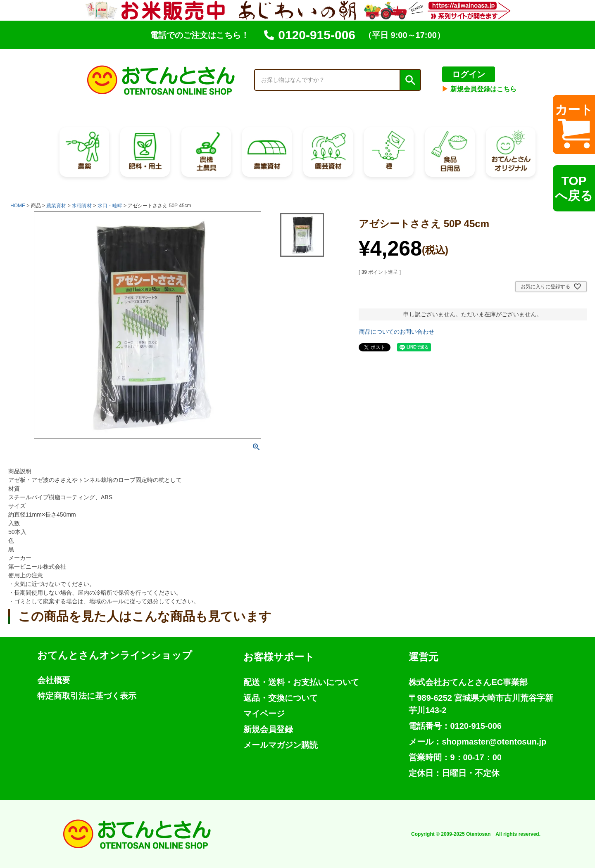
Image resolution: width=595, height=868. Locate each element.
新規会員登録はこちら (479, 89)
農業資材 (56, 206)
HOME (18, 206)
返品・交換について (281, 698)
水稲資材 (82, 206)
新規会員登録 (268, 729)
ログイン (469, 74)
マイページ (264, 714)
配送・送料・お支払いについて (301, 682)
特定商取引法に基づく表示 (87, 696)
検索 (410, 80)
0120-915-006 (310, 35)
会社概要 (54, 680)
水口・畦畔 (110, 206)
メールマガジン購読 (281, 745)
